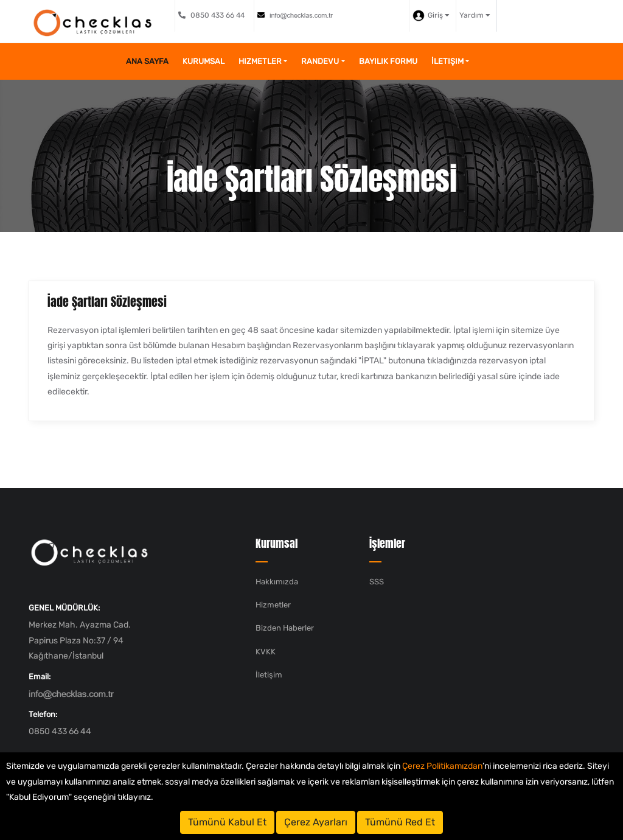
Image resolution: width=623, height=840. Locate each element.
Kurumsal (204, 61)
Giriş (431, 16)
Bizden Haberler (285, 628)
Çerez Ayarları (316, 822)
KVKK (266, 652)
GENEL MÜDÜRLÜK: (64, 608)
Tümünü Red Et (400, 822)
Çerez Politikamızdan (442, 766)
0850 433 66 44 (211, 15)
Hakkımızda (277, 582)
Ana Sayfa (147, 61)
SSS (377, 582)
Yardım (475, 15)
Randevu (320, 61)
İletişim (447, 61)
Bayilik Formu (388, 61)
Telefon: (43, 714)
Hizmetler (260, 61)
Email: (40, 677)
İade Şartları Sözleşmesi (107, 302)
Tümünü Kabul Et (227, 822)
